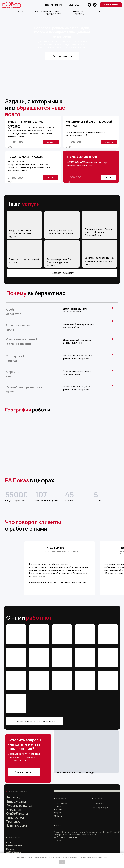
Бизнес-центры (17, 797)
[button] (111, 5)
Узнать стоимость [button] (62, 56)
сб (61, 857)
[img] (101, 818)
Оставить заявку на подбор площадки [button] (35, 721)
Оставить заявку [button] (24, 772)
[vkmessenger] (89, 5)
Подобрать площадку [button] (62, 273)
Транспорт (14, 821)
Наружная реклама (14, 811)
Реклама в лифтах (19, 805)
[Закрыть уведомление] (122, 855)
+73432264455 (72, 5)
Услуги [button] (19, 11)
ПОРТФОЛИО (78, 11)
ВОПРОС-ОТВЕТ (54, 14)
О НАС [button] (100, 11)
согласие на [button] (56, 857)
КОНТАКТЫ (79, 14)
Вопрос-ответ (58, 814)
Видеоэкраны (16, 801)
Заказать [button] (108, 177)
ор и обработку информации (70, 857)
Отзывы (57, 806)
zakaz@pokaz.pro (53, 5)
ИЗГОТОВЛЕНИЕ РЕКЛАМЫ (47, 11)
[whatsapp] (95, 5)
